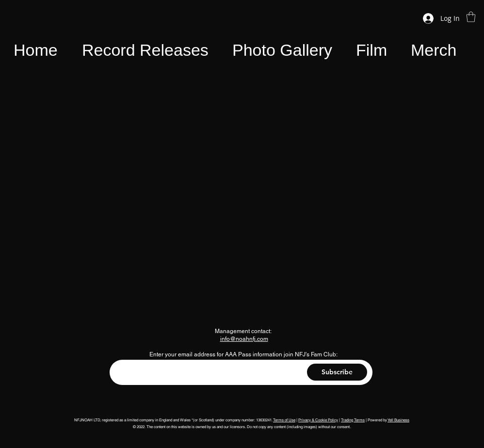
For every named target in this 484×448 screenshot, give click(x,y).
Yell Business (398, 420)
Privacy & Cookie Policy (318, 420)
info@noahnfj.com (244, 339)
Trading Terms (353, 420)
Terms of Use (284, 420)
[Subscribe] (337, 372)
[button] (471, 17)
